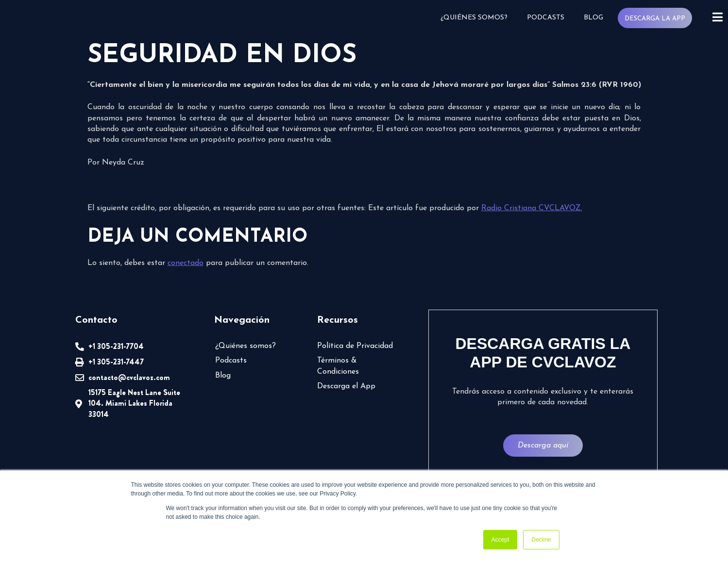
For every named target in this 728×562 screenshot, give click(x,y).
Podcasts (545, 18)
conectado (186, 263)
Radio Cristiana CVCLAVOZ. (532, 208)
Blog (593, 18)
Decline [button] (541, 540)
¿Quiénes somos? (474, 18)
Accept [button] (500, 540)
